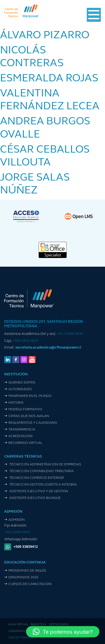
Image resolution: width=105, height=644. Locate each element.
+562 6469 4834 (25, 341)
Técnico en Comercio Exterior (36, 478)
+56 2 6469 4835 (70, 334)
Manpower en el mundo (30, 396)
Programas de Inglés (27, 571)
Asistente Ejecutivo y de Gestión (38, 491)
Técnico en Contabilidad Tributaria (41, 471)
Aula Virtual (18, 625)
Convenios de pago (23, 631)
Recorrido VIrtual (25, 443)
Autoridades (20, 389)
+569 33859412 (26, 547)
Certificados (59, 625)
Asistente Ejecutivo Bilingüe (35, 498)
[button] (63, 632)
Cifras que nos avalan (29, 416)
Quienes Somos (22, 383)
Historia (16, 403)
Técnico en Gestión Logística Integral (43, 485)
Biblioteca (39, 625)
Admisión (17, 520)
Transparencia (22, 430)
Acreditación (20, 436)
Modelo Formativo (25, 409)
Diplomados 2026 (23, 577)
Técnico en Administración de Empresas (45, 465)
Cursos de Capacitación (30, 584)
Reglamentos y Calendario (33, 423)
